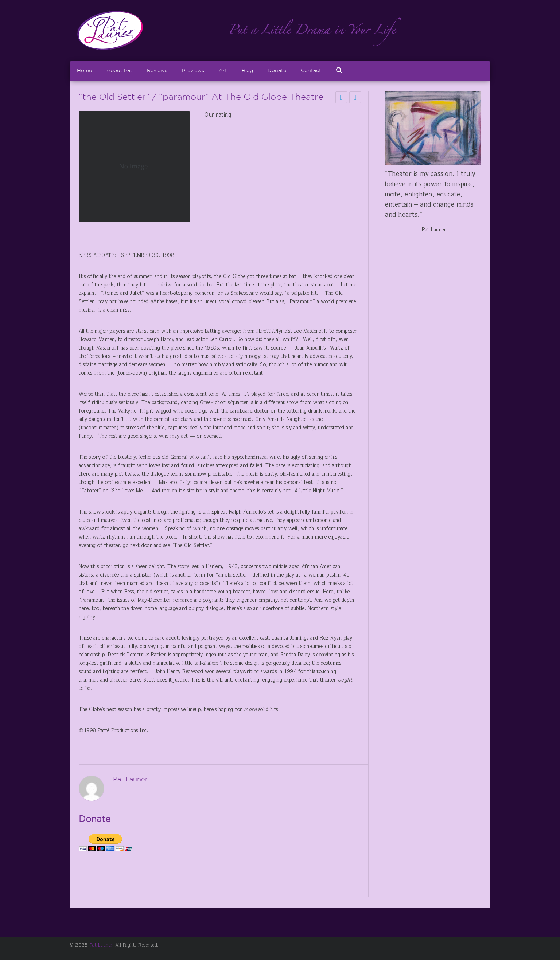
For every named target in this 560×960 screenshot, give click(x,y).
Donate (277, 70)
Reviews (157, 70)
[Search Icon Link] (339, 71)
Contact (311, 70)
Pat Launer (101, 945)
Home (84, 70)
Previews (193, 70)
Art (223, 70)
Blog (247, 70)
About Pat (119, 70)
